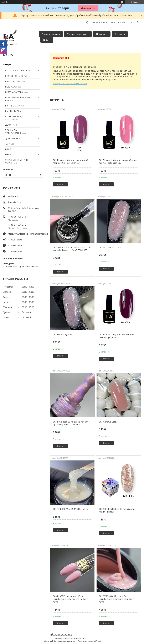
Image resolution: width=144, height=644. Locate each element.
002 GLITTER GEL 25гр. (110, 247)
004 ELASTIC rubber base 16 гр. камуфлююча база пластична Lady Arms (70, 599)
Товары (7, 64)
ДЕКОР (9, 125)
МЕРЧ (8, 154)
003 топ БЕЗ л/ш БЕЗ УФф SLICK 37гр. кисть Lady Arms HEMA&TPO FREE (72, 249)
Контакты (8, 169)
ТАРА (8, 144)
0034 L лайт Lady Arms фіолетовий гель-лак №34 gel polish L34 (70, 162)
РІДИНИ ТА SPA (13, 111)
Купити (60, 184)
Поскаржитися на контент (65, 641)
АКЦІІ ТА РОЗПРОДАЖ (16, 71)
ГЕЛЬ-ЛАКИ (11, 87)
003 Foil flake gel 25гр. (64, 335)
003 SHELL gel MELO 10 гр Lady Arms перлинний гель (117, 510)
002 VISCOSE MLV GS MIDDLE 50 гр (70, 509)
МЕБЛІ (8, 149)
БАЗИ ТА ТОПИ (13, 81)
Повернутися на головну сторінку (70, 83)
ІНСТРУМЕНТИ (13, 106)
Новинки (101, 34)
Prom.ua (87, 638)
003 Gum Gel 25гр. (108, 422)
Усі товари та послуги (61, 634)
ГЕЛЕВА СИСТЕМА (14, 92)
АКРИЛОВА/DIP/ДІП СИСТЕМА (15, 118)
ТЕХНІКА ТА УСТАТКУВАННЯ (13, 132)
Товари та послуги (77, 34)
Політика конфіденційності (90, 641)
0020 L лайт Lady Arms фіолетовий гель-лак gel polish (116, 336)
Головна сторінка (51, 34)
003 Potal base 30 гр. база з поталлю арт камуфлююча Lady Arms (71, 423)
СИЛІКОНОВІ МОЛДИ (16, 76)
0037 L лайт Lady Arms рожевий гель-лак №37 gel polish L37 (118, 162)
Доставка (120, 34)
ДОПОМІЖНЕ (12, 138)
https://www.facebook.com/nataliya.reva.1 (25, 234)
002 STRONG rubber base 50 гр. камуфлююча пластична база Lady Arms (116, 599)
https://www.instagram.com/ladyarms (21, 267)
